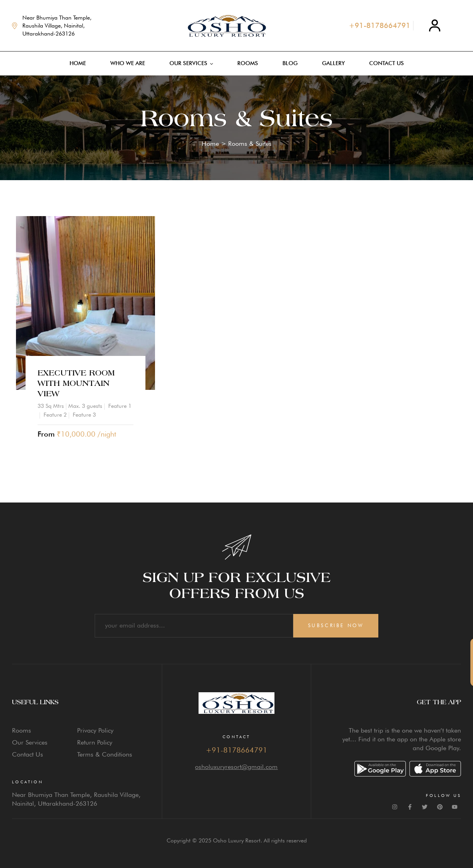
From (46, 434)
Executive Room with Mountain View (76, 383)
